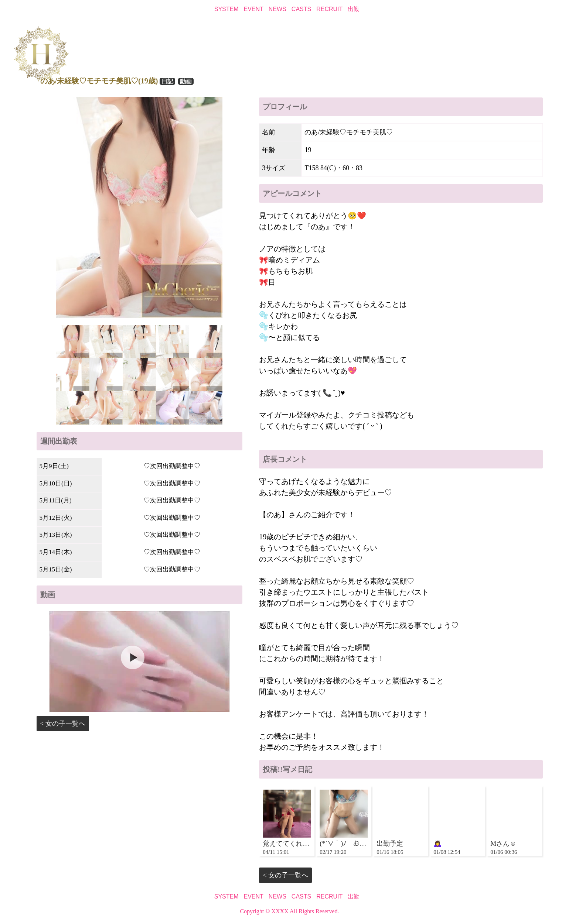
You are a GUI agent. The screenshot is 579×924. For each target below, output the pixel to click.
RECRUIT (329, 9)
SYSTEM (227, 9)
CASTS (301, 9)
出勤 (354, 9)
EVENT (254, 9)
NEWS (277, 9)
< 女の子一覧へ (63, 724)
